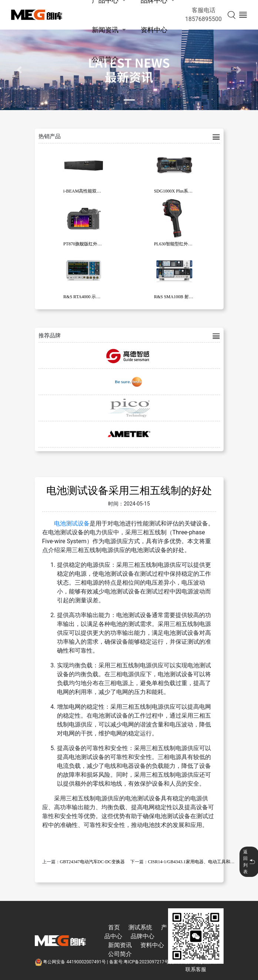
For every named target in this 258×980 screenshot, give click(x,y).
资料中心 (154, 30)
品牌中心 (143, 936)
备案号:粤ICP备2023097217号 (139, 962)
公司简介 (105, 59)
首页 (114, 927)
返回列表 (249, 862)
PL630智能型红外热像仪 (178, 244)
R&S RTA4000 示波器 (84, 297)
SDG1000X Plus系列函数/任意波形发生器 (194, 191)
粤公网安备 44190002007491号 (71, 962)
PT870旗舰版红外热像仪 (87, 244)
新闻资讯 (105, 30)
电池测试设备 (72, 523)
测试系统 (140, 927)
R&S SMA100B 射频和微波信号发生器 (191, 297)
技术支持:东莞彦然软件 (195, 962)
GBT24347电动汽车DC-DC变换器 (92, 862)
